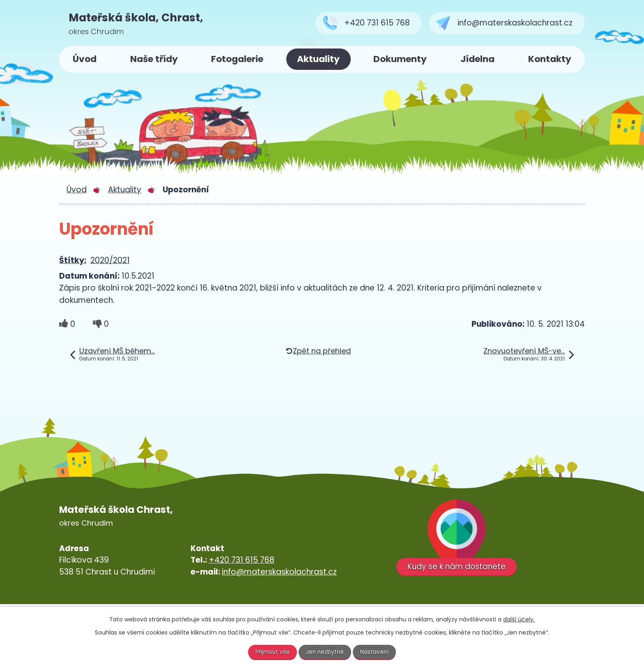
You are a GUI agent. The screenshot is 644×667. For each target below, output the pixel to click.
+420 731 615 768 (241, 560)
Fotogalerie (237, 59)
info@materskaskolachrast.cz (279, 572)
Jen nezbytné (325, 652)
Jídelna (477, 59)
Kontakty (550, 59)
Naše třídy (154, 59)
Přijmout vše (272, 652)
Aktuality (318, 59)
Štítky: (73, 260)
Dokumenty (400, 59)
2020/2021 (110, 260)
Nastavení (376, 652)
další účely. (519, 619)
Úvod (85, 59)
